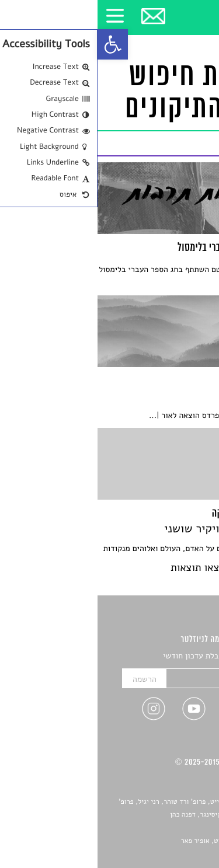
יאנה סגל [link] (175, 828)
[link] (15, 44)
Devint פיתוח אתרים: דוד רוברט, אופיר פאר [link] (146, 841)
